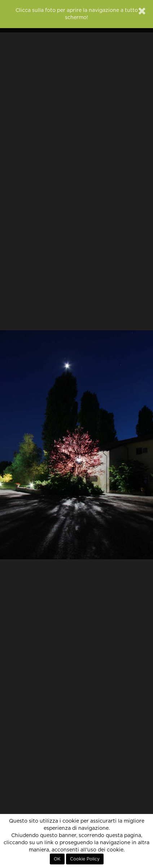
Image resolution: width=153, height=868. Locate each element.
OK (57, 859)
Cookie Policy (85, 859)
